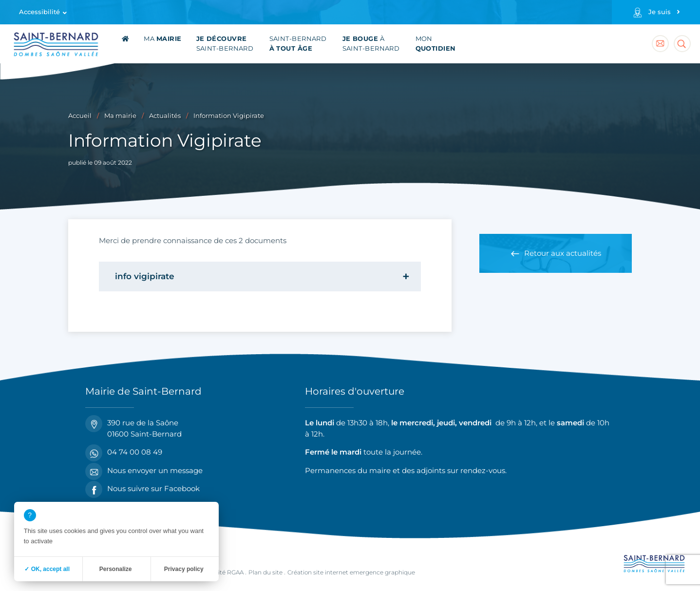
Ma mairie (120, 116)
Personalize (116, 569)
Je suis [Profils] (660, 12)
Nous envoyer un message (144, 471)
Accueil (80, 116)
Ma (162, 39)
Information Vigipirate (229, 116)
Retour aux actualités (563, 253)
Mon (436, 44)
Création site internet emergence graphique (351, 572)
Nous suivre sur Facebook (142, 489)
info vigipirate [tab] (145, 276)
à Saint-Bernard (371, 44)
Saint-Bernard (225, 44)
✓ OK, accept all (47, 569)
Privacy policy (184, 569)
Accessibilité (39, 12)
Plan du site (265, 572)
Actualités (165, 116)
